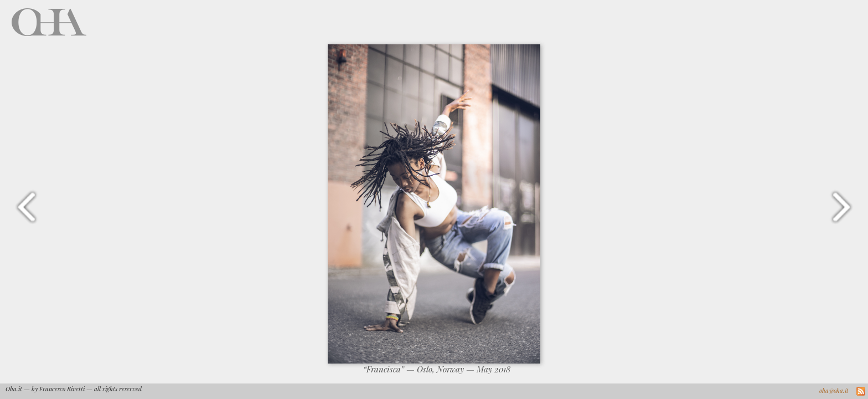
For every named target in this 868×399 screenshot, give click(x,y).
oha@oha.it (834, 390)
